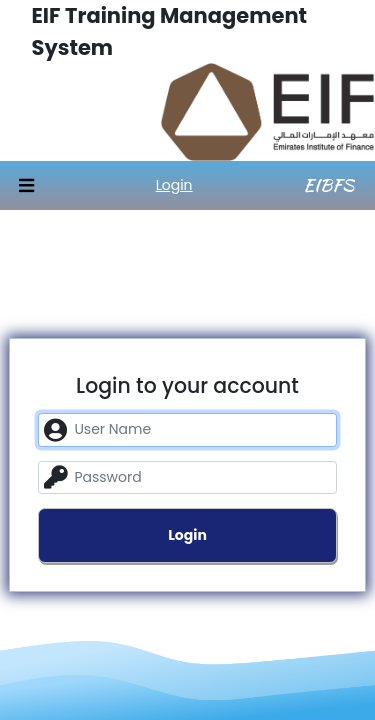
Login (174, 185)
